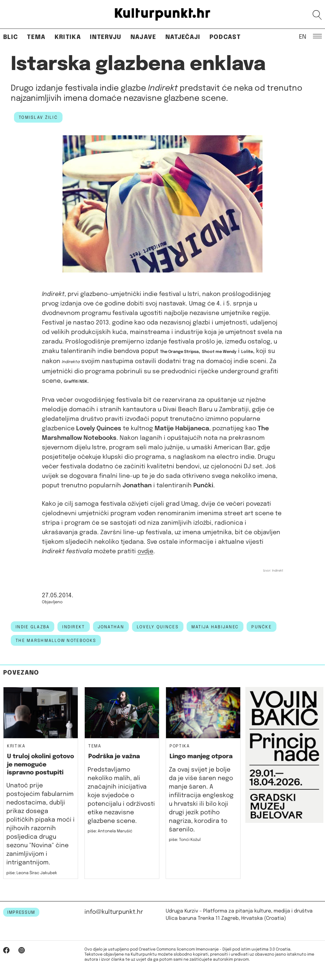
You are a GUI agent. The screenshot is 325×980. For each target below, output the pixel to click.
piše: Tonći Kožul (185, 840)
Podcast (225, 37)
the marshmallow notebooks (56, 641)
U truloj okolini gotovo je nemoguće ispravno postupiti (40, 765)
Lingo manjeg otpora (201, 756)
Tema (36, 37)
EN (303, 36)
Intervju (106, 37)
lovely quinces (158, 627)
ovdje (145, 551)
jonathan (111, 627)
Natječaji (183, 37)
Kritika (68, 37)
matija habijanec (215, 627)
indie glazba (33, 627)
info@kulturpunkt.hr (114, 912)
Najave (143, 37)
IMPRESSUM (21, 913)
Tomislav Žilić (38, 118)
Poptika (180, 746)
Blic (11, 37)
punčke (262, 627)
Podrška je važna (114, 756)
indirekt (73, 627)
